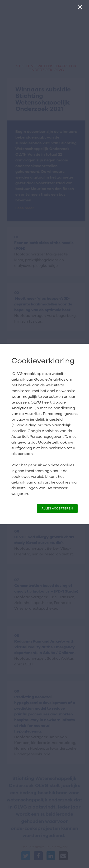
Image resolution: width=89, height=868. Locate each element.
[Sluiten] (81, 8)
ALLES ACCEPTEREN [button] (57, 509)
